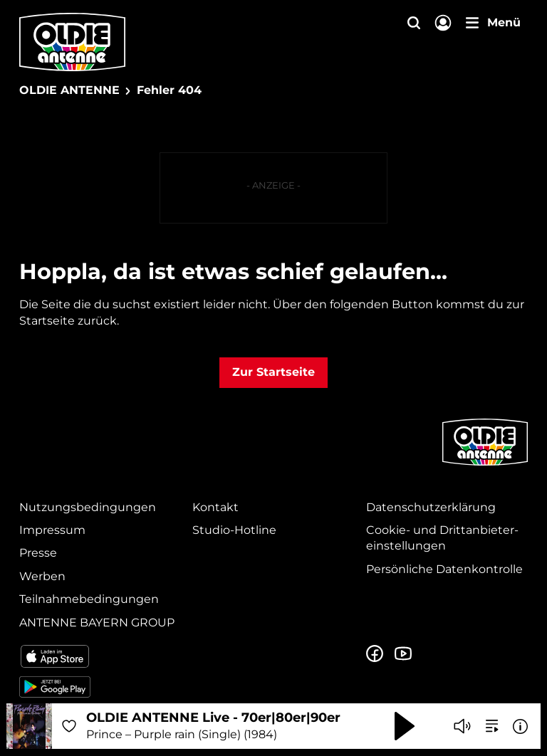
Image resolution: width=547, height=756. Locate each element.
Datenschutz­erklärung (431, 507)
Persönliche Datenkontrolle (444, 569)
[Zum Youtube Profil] (403, 654)
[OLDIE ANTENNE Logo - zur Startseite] (72, 42)
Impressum (52, 530)
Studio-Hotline (234, 530)
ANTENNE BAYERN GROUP (97, 623)
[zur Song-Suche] (492, 726)
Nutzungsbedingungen (88, 507)
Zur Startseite (273, 372)
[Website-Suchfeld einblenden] (414, 24)
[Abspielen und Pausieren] (405, 726)
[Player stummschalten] (462, 726)
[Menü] (493, 23)
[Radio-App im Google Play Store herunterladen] (100, 687)
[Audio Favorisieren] (69, 726)
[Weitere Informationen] (520, 726)
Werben (42, 576)
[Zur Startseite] (485, 464)
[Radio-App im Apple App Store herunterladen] (100, 656)
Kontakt (215, 507)
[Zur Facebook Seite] (375, 654)
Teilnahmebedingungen (89, 599)
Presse (38, 553)
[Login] (443, 24)
